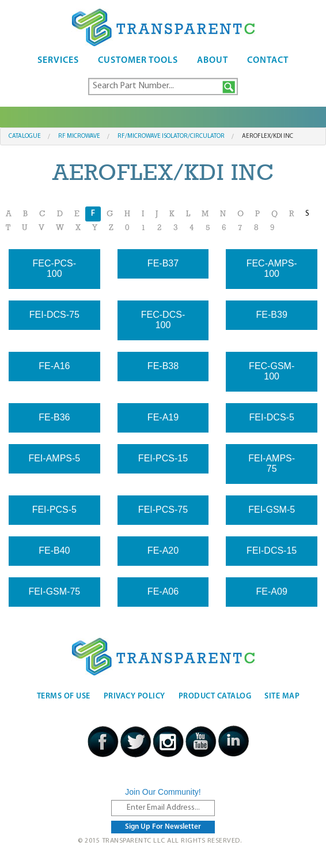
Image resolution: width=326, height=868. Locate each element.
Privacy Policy (134, 696)
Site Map (282, 696)
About (213, 61)
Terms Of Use (64, 696)
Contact (268, 61)
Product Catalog (215, 696)
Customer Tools (138, 61)
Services (58, 61)
